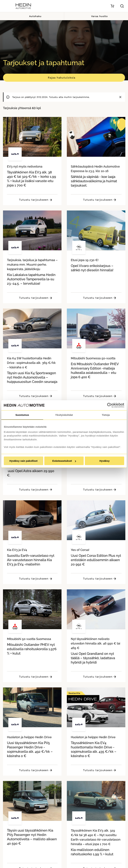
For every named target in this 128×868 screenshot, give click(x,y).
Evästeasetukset (64, 461)
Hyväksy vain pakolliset (23, 461)
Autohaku (32, 16)
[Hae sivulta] (122, 6)
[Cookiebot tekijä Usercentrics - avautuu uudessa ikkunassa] (110, 405)
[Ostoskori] (112, 6)
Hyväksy (105, 461)
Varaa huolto (96, 16)
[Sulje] (120, 97)
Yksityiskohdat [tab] (64, 415)
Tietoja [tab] (106, 415)
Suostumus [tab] (22, 415)
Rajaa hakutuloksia (62, 78)
